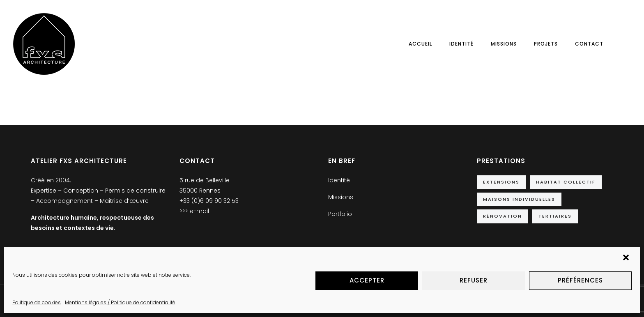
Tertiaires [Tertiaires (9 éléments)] (555, 216)
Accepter (367, 280)
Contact (589, 44)
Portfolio (340, 214)
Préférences (580, 280)
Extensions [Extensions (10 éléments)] (501, 182)
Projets (546, 44)
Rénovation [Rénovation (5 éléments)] (503, 216)
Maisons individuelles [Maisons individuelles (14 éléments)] (519, 199)
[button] (627, 258)
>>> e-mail (194, 211)
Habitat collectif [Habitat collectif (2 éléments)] (566, 182)
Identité (461, 44)
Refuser (474, 280)
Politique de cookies (37, 302)
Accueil (420, 44)
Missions (504, 44)
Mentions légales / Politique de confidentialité (120, 302)
